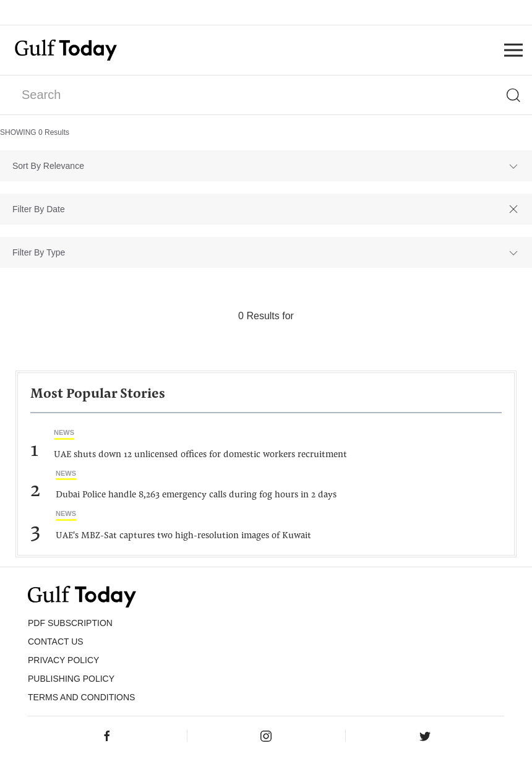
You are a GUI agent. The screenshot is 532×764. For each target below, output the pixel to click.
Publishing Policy (71, 679)
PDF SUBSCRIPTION (70, 623)
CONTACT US (56, 642)
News (64, 432)
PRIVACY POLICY (63, 660)
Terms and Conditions (81, 697)
